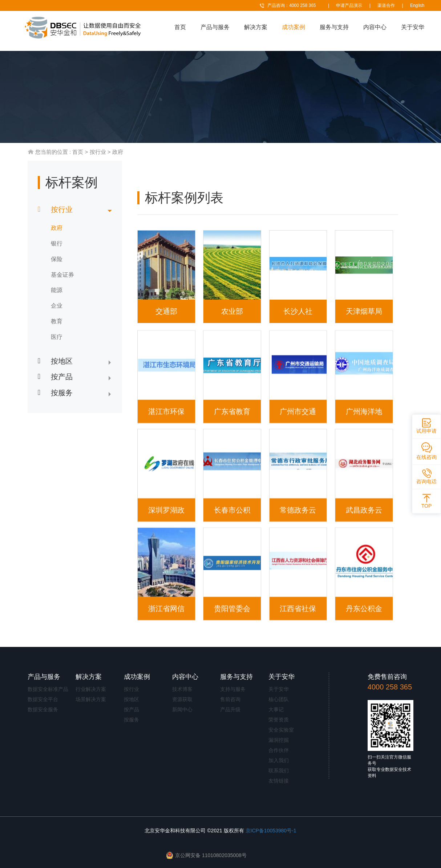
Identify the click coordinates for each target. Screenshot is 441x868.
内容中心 (375, 27)
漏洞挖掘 (279, 740)
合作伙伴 (279, 750)
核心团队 (279, 699)
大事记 (276, 709)
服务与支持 (334, 27)
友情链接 (279, 781)
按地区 (132, 699)
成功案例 (294, 27)
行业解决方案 (91, 689)
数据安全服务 (43, 709)
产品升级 (230, 709)
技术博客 (182, 689)
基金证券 (62, 275)
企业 (57, 306)
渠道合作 (386, 5)
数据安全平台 (43, 699)
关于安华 (413, 27)
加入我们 (279, 760)
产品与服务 (215, 27)
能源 (57, 290)
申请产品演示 (349, 5)
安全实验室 (281, 730)
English (417, 5)
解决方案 (256, 27)
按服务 (132, 720)
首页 (180, 27)
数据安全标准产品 (48, 689)
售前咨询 (230, 699)
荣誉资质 (279, 720)
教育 (57, 321)
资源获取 (182, 699)
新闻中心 (182, 709)
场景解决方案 (91, 699)
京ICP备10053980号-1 (271, 831)
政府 (118, 152)
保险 (57, 259)
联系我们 (279, 771)
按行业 (98, 152)
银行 (57, 243)
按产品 (132, 709)
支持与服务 (233, 689)
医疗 (57, 337)
